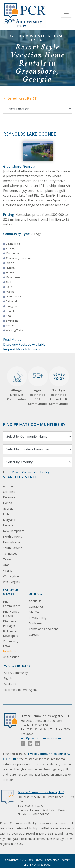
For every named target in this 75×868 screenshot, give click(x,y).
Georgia (8, 509)
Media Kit (10, 684)
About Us (35, 601)
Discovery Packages (9, 624)
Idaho (7, 514)
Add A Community (16, 673)
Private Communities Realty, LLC (41, 792)
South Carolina (13, 548)
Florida (7, 503)
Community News (11, 644)
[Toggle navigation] (66, 14)
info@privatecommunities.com (41, 738)
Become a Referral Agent (20, 690)
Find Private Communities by (34, 424)
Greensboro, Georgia (19, 166)
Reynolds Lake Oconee (30, 134)
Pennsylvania (11, 542)
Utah (6, 565)
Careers (34, 635)
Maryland (9, 520)
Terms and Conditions (43, 629)
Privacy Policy (38, 618)
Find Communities (12, 604)
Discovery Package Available (24, 344)
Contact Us (36, 606)
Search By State (20, 477)
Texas (7, 559)
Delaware (9, 497)
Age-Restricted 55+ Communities (37, 386)
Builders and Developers (11, 634)
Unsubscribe (11, 657)
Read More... (12, 340)
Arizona (8, 486)
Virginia (8, 570)
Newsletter (10, 651)
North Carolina (13, 537)
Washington (11, 576)
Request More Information (23, 349)
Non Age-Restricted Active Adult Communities (58, 386)
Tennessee (10, 554)
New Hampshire (14, 531)
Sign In (8, 678)
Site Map (35, 612)
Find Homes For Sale (11, 614)
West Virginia (12, 582)
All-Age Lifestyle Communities (16, 384)
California (9, 492)
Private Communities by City (31, 472)
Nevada (8, 525)
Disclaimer (36, 623)
